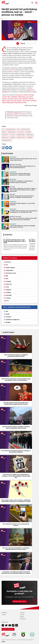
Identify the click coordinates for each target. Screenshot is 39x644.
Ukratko (8, 235)
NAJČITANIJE (8, 153)
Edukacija (23, 619)
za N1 (11, 70)
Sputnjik (9, 295)
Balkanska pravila (20, 102)
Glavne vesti (18, 99)
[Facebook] (3, 148)
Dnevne (11, 99)
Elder (3, 642)
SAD (7, 311)
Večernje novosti (7, 140)
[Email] (10, 148)
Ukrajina (8, 322)
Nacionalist (26, 101)
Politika (25, 95)
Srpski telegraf (21, 138)
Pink (8, 287)
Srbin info (9, 284)
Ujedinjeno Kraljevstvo (13, 320)
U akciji (22, 615)
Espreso (5, 99)
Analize (22, 613)
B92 (7, 279)
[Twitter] (7, 148)
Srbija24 (19, 101)
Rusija (8, 314)
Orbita (22, 617)
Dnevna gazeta (26, 129)
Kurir (31, 97)
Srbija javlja (10, 102)
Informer (19, 95)
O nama (4, 615)
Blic (9, 97)
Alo (28, 97)
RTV (7, 301)
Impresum (4, 613)
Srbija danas (22, 97)
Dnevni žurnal (12, 101)
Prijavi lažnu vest (19, 601)
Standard (25, 99)
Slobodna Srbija (21, 135)
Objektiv (9, 290)
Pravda (8, 298)
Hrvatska (8, 317)
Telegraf (8, 281)
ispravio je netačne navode (15, 114)
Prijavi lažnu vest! (8, 629)
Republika (14, 97)
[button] (36, 3)
